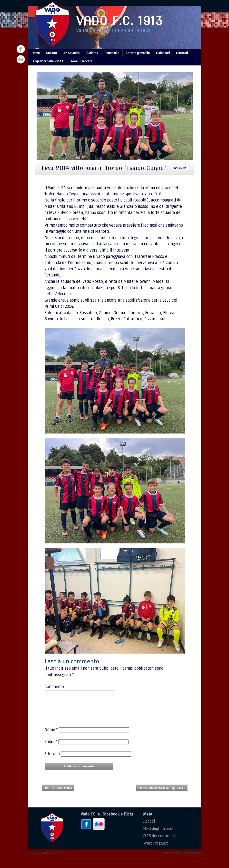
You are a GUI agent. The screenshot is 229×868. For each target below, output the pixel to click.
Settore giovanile (138, 53)
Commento (54, 687)
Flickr (21, 59)
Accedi (149, 827)
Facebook (21, 49)
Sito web (52, 760)
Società (51, 53)
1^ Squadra (71, 53)
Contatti (182, 53)
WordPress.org (156, 849)
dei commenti (160, 842)
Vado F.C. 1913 (119, 21)
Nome (51, 736)
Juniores (92, 53)
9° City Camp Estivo (58, 794)
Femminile (112, 53)
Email (51, 748)
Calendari (163, 53)
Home (35, 53)
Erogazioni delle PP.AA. (48, 61)
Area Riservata (81, 61)
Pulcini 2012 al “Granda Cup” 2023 (162, 794)
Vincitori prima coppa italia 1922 (113, 31)
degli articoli (159, 834)
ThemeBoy (192, 859)
